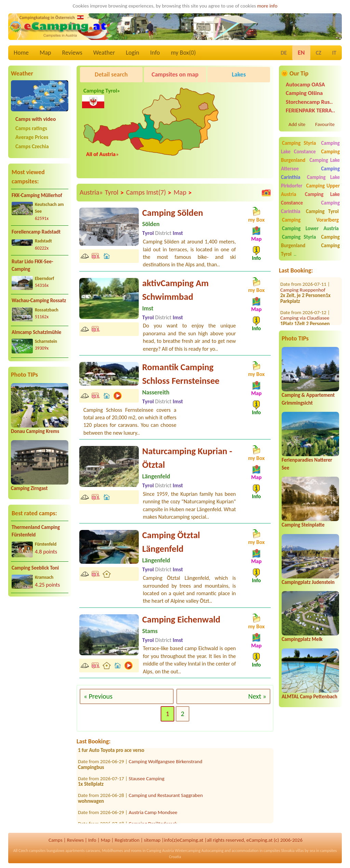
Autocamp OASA (305, 85)
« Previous (98, 696)
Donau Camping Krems (35, 431)
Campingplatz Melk (302, 639)
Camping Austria (160, 851)
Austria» (91, 192)
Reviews (72, 53)
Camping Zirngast (29, 488)
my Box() (183, 53)
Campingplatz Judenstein (308, 582)
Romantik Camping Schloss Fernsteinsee (181, 374)
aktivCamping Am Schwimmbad (175, 290)
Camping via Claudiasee (305, 310)
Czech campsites (32, 851)
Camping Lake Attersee (310, 164)
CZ (319, 53)
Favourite (325, 124)
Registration (127, 840)
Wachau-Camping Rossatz (39, 300)
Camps (56, 840)
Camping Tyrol (322, 211)
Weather (104, 53)
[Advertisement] (40, 655)
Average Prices (32, 137)
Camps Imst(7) (149, 193)
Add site (297, 124)
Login (132, 53)
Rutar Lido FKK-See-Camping (32, 265)
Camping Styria (299, 143)
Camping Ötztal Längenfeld (171, 542)
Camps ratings (31, 128)
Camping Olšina (304, 93)
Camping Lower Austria (310, 228)
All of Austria (101, 154)
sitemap (152, 840)
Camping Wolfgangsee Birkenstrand (166, 764)
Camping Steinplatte (303, 525)
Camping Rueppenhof (303, 282)
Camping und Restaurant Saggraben (166, 798)
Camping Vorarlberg (310, 220)
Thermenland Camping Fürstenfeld (36, 531)
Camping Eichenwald (181, 619)
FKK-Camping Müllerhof (37, 195)
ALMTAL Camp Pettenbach (309, 697)
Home (21, 53)
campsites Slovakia (279, 851)
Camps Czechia (32, 146)
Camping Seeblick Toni (35, 568)
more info (267, 6)
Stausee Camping (147, 781)
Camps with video (36, 119)
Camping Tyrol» (101, 96)
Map (45, 53)
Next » (257, 696)
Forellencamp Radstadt (36, 232)
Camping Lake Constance (310, 147)
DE (284, 53)
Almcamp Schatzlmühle (36, 332)
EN (301, 53)
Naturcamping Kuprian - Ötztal (187, 458)
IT (334, 53)
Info (155, 53)
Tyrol (115, 193)
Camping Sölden (173, 213)
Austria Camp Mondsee (153, 815)
